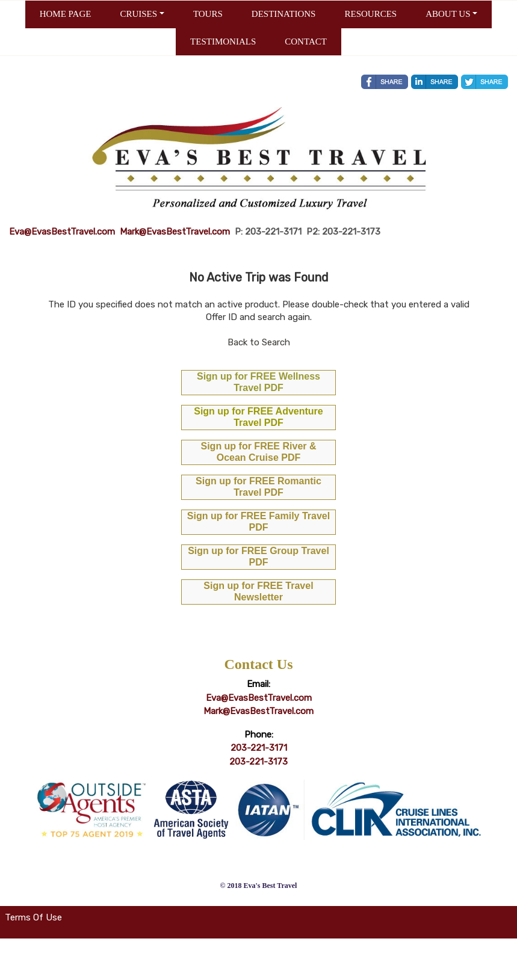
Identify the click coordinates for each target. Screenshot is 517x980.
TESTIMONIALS (223, 42)
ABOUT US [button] (448, 14)
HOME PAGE (66, 14)
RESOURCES (370, 14)
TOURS (208, 14)
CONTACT (306, 42)
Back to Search (259, 342)
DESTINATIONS (284, 14)
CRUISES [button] (138, 14)
